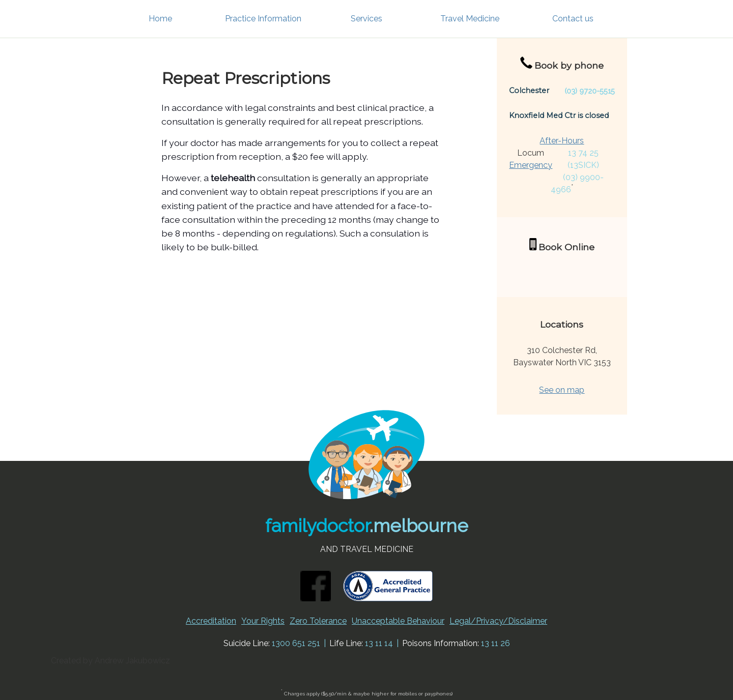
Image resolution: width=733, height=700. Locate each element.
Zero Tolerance (318, 621)
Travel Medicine (470, 19)
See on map (562, 390)
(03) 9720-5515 (590, 91)
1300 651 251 (296, 643)
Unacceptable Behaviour (398, 621)
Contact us (573, 19)
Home (160, 19)
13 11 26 (496, 643)
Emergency (531, 165)
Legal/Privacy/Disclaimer (498, 621)
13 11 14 (379, 643)
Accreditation (211, 621)
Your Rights (263, 621)
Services (366, 19)
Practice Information (263, 19)
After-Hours (562, 141)
